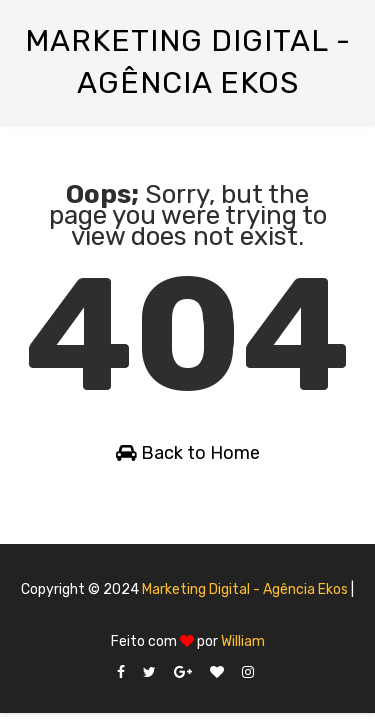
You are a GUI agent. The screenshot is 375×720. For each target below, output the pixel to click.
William (243, 641)
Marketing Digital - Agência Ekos (245, 589)
